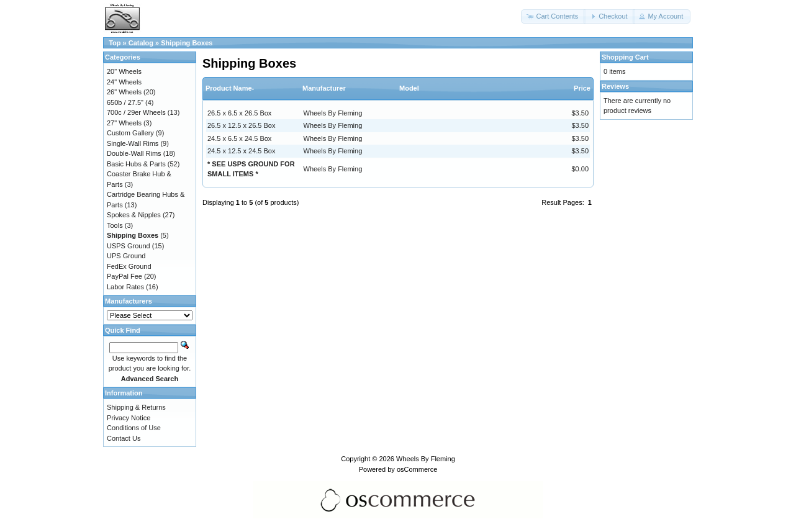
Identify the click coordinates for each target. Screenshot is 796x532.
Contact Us (124, 438)
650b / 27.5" (125, 102)
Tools (115, 225)
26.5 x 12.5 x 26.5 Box (241, 125)
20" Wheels (124, 71)
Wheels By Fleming (333, 113)
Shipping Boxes (187, 43)
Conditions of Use (134, 428)
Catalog (141, 43)
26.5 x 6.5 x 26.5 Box (239, 113)
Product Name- (230, 88)
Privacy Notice (129, 418)
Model (409, 88)
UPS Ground (126, 256)
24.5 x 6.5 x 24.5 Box (239, 138)
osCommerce (417, 469)
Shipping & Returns (136, 407)
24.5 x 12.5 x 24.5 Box (241, 151)
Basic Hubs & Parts (136, 164)
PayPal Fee (124, 276)
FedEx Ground (129, 266)
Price (582, 88)
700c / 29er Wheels (136, 112)
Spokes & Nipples (134, 215)
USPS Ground (129, 246)
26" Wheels (124, 92)
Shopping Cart (625, 57)
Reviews (615, 86)
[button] (553, 16)
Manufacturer (324, 88)
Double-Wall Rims (134, 153)
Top (115, 43)
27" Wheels (124, 123)
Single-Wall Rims (133, 143)
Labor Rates (125, 287)
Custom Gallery (130, 133)
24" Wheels (124, 82)
